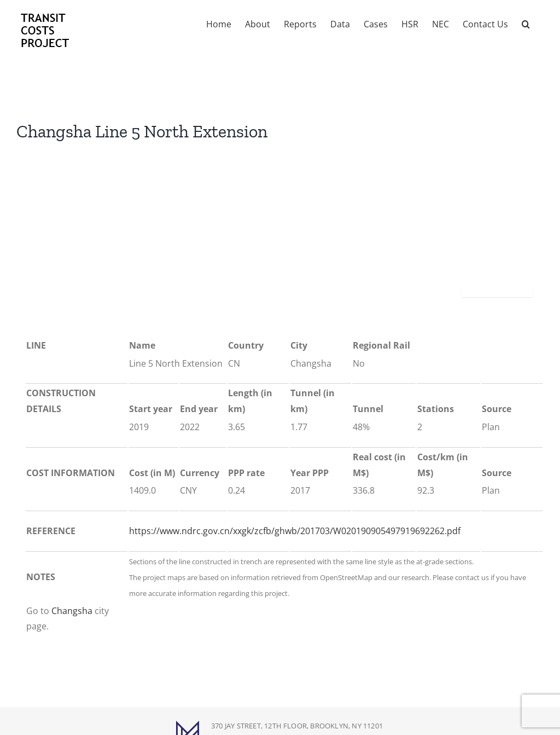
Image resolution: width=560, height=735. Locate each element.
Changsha (72, 611)
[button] (526, 23)
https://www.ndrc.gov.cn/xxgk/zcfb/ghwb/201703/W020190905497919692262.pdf (295, 531)
